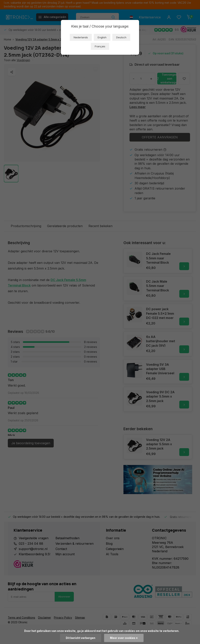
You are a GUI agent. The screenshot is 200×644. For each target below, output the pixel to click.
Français (100, 46)
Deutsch (121, 37)
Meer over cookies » (124, 638)
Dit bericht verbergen (81, 638)
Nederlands (81, 37)
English (102, 37)
